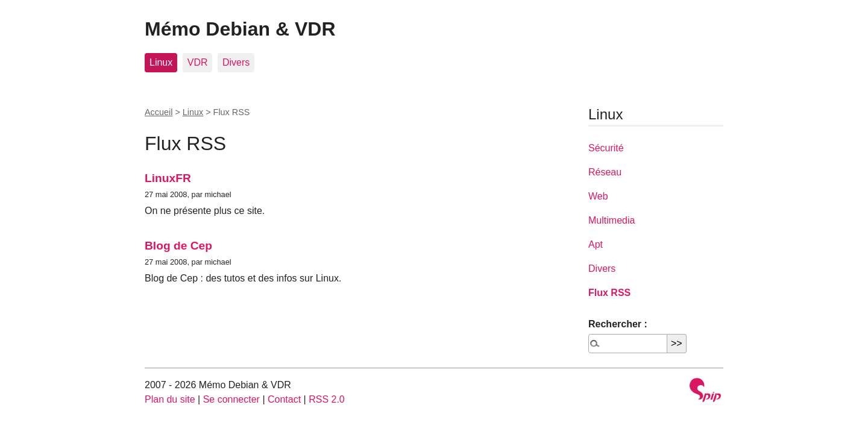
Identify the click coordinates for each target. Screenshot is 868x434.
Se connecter (231, 399)
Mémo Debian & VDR (240, 29)
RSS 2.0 (327, 399)
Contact (284, 399)
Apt (596, 244)
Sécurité (606, 148)
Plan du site (170, 399)
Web (598, 196)
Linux (161, 62)
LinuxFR (168, 178)
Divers (236, 62)
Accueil (159, 112)
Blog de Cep (178, 246)
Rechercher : (618, 324)
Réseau (605, 172)
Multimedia (612, 220)
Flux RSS (609, 293)
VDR (198, 62)
